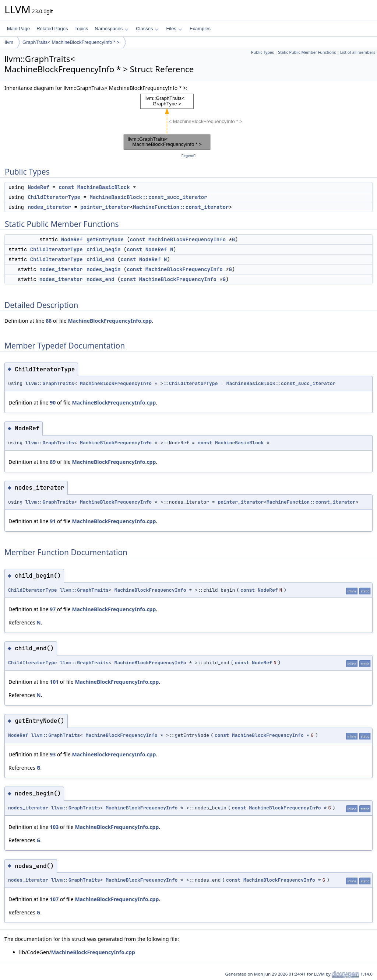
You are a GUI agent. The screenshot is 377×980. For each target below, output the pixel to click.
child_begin (103, 249)
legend (188, 156)
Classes (147, 29)
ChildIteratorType (54, 197)
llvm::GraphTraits (50, 383)
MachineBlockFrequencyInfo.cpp (110, 321)
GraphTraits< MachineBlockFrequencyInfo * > (71, 42)
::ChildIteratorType (190, 383)
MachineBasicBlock (104, 187)
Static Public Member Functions (307, 52)
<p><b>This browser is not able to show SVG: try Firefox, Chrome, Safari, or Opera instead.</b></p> (188, 122)
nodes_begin (103, 269)
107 (54, 899)
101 (54, 682)
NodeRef (38, 187)
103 (54, 827)
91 (53, 521)
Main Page (18, 29)
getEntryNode (105, 239)
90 (53, 402)
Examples (200, 29)
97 (53, 609)
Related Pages (52, 29)
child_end (101, 259)
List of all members (358, 52)
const (66, 187)
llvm (9, 42)
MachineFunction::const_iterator (181, 207)
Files (174, 29)
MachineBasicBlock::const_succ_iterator (148, 197)
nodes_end (101, 279)
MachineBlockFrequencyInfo (187, 239)
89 (53, 462)
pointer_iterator (105, 207)
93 (53, 754)
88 (49, 321)
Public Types (263, 52)
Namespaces (111, 29)
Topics (81, 29)
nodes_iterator (49, 207)
